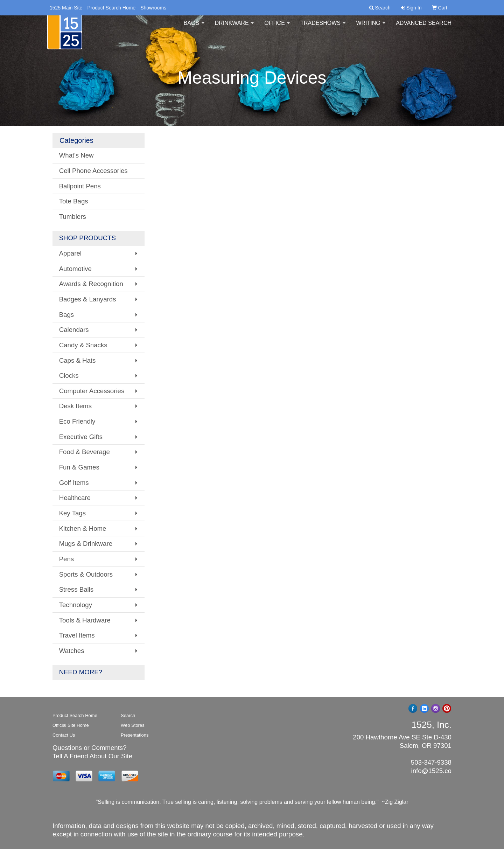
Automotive (75, 269)
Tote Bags (74, 201)
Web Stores (133, 725)
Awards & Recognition (91, 284)
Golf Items (74, 483)
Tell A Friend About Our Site (92, 756)
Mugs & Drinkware (86, 544)
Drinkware (234, 28)
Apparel (70, 253)
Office (277, 28)
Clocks (69, 375)
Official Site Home (71, 725)
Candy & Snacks (83, 345)
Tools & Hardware (85, 620)
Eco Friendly (77, 421)
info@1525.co (431, 771)
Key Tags (72, 513)
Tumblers (73, 217)
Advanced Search (424, 28)
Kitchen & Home (83, 528)
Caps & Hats (78, 360)
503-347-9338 (431, 762)
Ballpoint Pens (80, 186)
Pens (67, 559)
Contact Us (64, 735)
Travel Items (77, 635)
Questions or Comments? (90, 748)
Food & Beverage (85, 452)
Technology (76, 605)
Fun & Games (79, 467)
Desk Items (75, 406)
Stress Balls (76, 589)
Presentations (135, 735)
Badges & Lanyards (88, 299)
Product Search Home (111, 8)
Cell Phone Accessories (93, 171)
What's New (76, 155)
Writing (371, 28)
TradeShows (323, 28)
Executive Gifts (81, 437)
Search (128, 715)
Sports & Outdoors (86, 574)
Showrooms (153, 8)
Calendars (74, 330)
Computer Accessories (92, 391)
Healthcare (75, 498)
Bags (194, 28)
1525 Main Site (66, 8)
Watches (72, 651)
